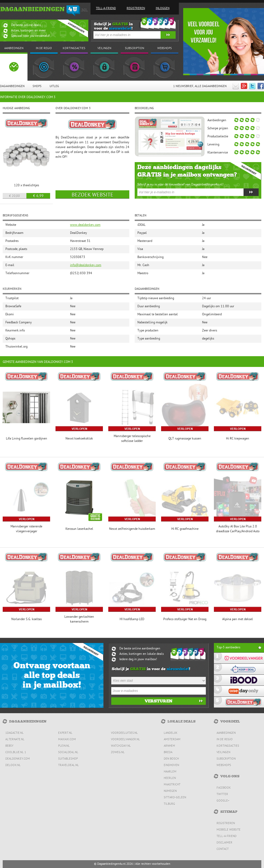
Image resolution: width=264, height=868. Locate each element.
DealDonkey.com (18, 759)
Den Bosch (171, 759)
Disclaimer (225, 843)
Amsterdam (172, 740)
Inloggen (163, 8)
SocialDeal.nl (68, 753)
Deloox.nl (13, 765)
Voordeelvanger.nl (126, 740)
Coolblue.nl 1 (16, 753)
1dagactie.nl (15, 733)
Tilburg (169, 804)
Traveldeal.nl (69, 765)
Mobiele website (229, 830)
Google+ (223, 801)
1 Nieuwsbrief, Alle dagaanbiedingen (200, 86)
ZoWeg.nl (118, 753)
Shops (37, 86)
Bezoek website (93, 195)
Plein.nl (64, 746)
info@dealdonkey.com (86, 265)
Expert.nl (65, 733)
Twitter (222, 794)
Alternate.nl (15, 740)
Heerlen (170, 778)
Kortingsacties (228, 746)
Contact (223, 849)
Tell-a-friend (106, 8)
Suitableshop (68, 759)
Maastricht (172, 785)
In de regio (225, 740)
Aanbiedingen (226, 733)
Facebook (224, 788)
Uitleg (54, 86)
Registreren (136, 8)
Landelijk (171, 733)
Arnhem (169, 746)
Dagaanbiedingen (12, 86)
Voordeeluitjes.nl (124, 733)
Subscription (226, 759)
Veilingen (223, 753)
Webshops (224, 765)
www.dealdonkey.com (85, 225)
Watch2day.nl (121, 746)
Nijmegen (170, 791)
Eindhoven (171, 765)
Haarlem (170, 772)
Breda (168, 753)
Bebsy (9, 746)
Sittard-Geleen (175, 798)
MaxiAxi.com (67, 740)
